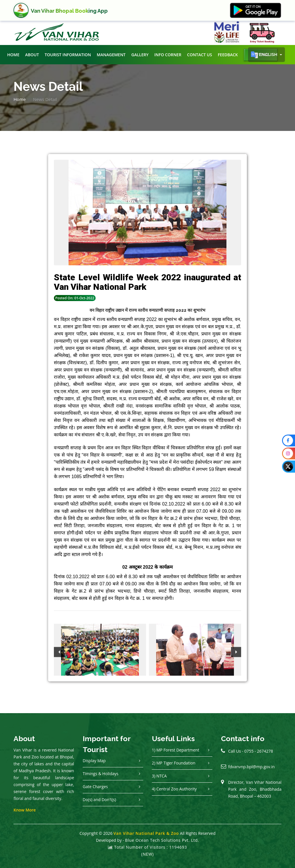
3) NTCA (159, 776)
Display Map (94, 761)
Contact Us (199, 55)
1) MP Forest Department (175, 750)
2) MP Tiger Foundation (174, 763)
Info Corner (168, 55)
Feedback (228, 55)
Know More (25, 810)
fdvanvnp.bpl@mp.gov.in (251, 767)
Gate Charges (95, 787)
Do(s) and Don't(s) (99, 800)
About (32, 55)
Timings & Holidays (101, 774)
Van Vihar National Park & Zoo (146, 833)
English (265, 55)
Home (13, 55)
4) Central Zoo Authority (174, 789)
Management (111, 55)
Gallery (140, 55)
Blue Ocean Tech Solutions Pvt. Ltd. (162, 840)
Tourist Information (68, 55)
